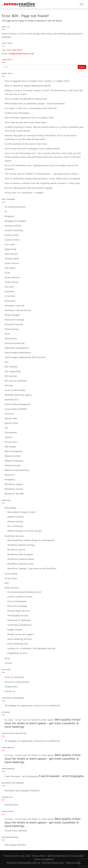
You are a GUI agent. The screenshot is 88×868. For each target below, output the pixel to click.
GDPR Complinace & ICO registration (66, 856)
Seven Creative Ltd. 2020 (18, 856)
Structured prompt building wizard (24, 592)
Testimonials (11, 432)
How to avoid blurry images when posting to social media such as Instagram (42, 178)
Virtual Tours (11, 578)
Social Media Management (18, 404)
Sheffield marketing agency (18, 395)
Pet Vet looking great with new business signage (29, 188)
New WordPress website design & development (31, 540)
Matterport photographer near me (23, 862)
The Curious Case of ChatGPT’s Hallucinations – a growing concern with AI (41, 174)
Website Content (13, 456)
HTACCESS (10, 296)
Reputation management (17, 348)
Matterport (10, 301)
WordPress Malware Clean (20, 564)
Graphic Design (15, 630)
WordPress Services (14, 536)
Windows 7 (10, 475)
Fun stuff (9, 287)
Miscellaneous (12, 329)
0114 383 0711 (15, 50)
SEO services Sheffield (16, 381)
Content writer (12, 235)
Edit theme (10, 268)
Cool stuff (10, 244)
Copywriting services (17, 653)
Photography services (18, 615)
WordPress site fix (16, 550)
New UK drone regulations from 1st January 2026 (29, 118)
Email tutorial (11, 282)
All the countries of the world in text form (26, 144)
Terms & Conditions (44, 859)
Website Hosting (15, 517)
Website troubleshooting (17, 470)
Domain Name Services (19, 611)
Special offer (11, 418)
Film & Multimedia (17, 601)
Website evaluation (14, 461)
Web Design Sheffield (15, 845)
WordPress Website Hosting (21, 545)
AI (6, 211)
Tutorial (8, 437)
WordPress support (14, 484)
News (7, 334)
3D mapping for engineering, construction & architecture (32, 705)
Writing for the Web (14, 494)
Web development (14, 451)
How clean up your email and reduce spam (26, 122)
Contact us (10, 691)
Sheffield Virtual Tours (53, 862)
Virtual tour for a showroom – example (24, 193)
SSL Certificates (15, 526)
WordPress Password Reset (21, 559)
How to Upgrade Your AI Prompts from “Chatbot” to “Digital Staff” (37, 81)
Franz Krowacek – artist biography (21, 776)
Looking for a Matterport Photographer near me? (32, 648)
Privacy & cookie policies (17, 682)
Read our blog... (74, 862)
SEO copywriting (13, 371)
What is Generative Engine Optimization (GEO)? (28, 86)
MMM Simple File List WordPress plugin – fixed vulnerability (35, 103)
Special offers (11, 423)
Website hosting (13, 465)
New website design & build (21, 512)
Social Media (11, 574)
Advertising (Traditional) (19, 625)
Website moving (15, 521)
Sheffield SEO (11, 400)
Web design (10, 447)
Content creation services (20, 597)
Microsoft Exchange (14, 320)
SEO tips (9, 385)
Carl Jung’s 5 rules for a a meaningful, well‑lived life (31, 108)
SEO (7, 362)
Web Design (10, 508)
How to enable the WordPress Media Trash (26, 99)
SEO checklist (11, 367)
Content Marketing (14, 230)
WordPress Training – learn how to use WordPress (32, 568)
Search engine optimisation (18, 353)
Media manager (12, 315)
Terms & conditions (14, 677)
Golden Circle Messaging (17, 113)
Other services (12, 588)
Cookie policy (11, 687)
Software (9, 414)
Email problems (12, 277)
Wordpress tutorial (14, 489)
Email (7, 273)
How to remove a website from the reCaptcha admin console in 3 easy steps (42, 183)
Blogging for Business (15, 221)
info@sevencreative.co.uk (21, 54)
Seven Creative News (15, 390)
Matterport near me (14, 306)
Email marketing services (20, 639)
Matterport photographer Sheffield (22, 790)
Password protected (15, 343)
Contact (8, 663)
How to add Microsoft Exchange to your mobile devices (32, 149)
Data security (11, 254)
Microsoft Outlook (14, 324)
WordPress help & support (20, 554)
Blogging (9, 216)
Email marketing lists (18, 644)
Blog (7, 658)
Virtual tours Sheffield (16, 831)
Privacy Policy (39, 856)
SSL (6, 428)
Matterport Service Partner (18, 310)
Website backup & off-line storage (24, 531)
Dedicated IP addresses (19, 620)
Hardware (9, 291)
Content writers (12, 240)
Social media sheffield (16, 409)
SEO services (11, 376)
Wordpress (10, 479)
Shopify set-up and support (21, 634)
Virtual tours (11, 442)
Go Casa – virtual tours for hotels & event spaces (29, 720)
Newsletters (11, 338)
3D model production (15, 207)
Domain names (12, 259)
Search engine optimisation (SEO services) (25, 357)
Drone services (12, 263)
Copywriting (10, 249)
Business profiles (13, 226)
